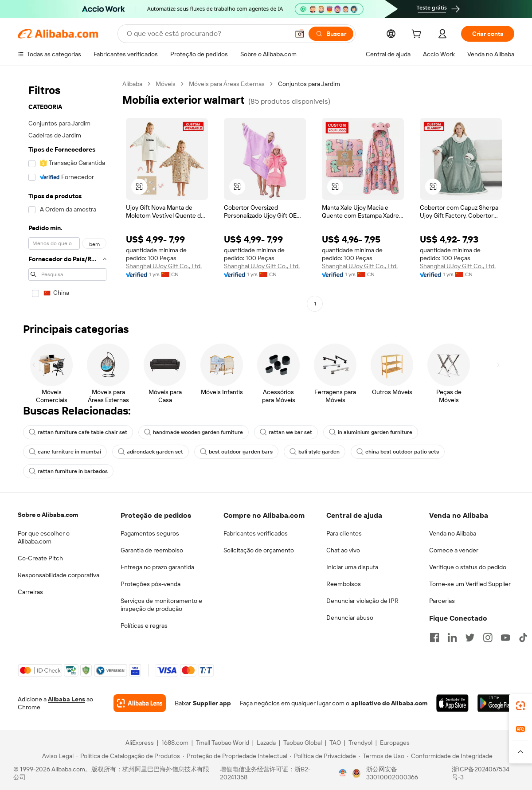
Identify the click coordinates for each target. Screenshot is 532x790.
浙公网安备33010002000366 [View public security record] (392, 773)
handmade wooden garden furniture (194, 432)
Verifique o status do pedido (468, 567)
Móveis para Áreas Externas (227, 84)
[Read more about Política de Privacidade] (323, 756)
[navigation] (67, 195)
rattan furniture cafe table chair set (78, 432)
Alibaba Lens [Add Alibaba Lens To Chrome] (66, 699)
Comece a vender (454, 550)
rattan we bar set (286, 432)
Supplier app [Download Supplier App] (212, 703)
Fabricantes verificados (256, 533)
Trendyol (360, 743)
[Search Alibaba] (207, 34)
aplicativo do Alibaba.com (389, 703)
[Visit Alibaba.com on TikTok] (523, 637)
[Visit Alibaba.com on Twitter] (470, 637)
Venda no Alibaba (453, 533)
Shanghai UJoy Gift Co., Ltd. (164, 266)
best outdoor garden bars (236, 452)
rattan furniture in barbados (68, 471)
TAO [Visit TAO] (335, 743)
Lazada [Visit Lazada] (266, 743)
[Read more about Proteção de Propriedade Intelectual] (235, 756)
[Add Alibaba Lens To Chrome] (140, 703)
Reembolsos (344, 584)
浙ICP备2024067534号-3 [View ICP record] (481, 773)
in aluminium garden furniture (371, 432)
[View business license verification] (343, 773)
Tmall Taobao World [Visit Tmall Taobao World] (223, 743)
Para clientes (344, 533)
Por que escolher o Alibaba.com (44, 537)
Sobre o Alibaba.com (48, 515)
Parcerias (442, 601)
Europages (395, 743)
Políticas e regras (144, 626)
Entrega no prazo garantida (157, 567)
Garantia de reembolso (152, 550)
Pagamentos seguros (150, 533)
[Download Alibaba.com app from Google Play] (496, 703)
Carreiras (30, 592)
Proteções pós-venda (151, 584)
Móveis (166, 84)
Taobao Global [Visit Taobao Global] (303, 743)
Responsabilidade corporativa (59, 575)
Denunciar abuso (350, 618)
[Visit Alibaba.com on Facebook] (434, 637)
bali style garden (315, 452)
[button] (300, 34)
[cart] (418, 35)
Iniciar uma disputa (352, 567)
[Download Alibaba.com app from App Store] (452, 703)
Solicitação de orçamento (259, 550)
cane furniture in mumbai (65, 452)
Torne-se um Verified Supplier (470, 584)
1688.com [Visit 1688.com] (175, 743)
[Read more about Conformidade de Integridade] (450, 756)
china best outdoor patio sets (398, 452)
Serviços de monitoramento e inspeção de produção (161, 605)
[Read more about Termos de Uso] (381, 756)
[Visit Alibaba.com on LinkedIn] (452, 637)
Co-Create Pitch (40, 558)
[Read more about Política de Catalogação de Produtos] (128, 756)
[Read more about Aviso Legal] (57, 756)
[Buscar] (331, 34)
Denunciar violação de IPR (362, 601)
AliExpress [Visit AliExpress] (140, 743)
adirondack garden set (151, 452)
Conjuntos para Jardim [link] (309, 84)
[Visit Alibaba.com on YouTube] (505, 637)
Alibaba (132, 84)
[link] (520, 706)
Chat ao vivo (343, 550)
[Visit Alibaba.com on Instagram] (488, 637)
